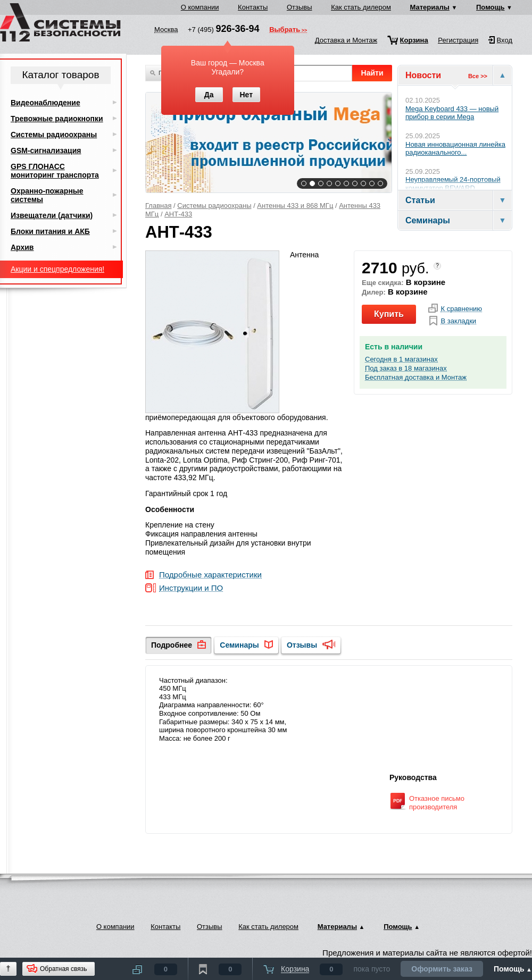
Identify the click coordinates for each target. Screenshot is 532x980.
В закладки (458, 321)
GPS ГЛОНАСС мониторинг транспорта (55, 171)
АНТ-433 (178, 214)
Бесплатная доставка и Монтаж (416, 378)
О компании (200, 7)
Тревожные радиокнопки (57, 119)
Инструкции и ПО (191, 588)
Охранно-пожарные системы (47, 195)
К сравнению (461, 309)
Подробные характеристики (210, 575)
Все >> (478, 76)
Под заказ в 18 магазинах (406, 368)
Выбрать (285, 30)
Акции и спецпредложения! (57, 269)
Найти (372, 73)
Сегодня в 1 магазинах (401, 359)
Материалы (430, 7)
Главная (158, 206)
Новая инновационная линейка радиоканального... (455, 149)
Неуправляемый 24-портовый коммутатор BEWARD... (453, 184)
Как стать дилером (361, 7)
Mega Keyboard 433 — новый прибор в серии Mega (452, 113)
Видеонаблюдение (45, 103)
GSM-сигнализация (46, 150)
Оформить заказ (442, 969)
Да (209, 95)
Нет (246, 95)
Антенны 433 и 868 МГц (295, 206)
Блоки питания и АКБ (50, 231)
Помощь (490, 7)
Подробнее (172, 645)
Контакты (253, 7)
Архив (22, 247)
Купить (389, 314)
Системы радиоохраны (214, 206)
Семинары (239, 645)
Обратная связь (63, 969)
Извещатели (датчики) (52, 215)
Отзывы (300, 7)
